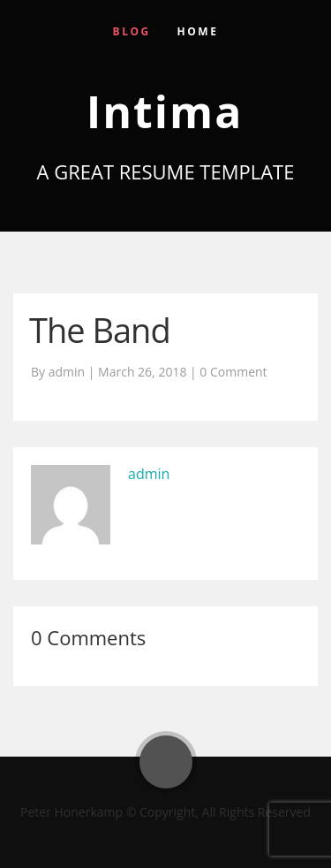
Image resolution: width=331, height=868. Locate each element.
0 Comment (233, 372)
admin (149, 474)
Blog (132, 31)
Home (198, 31)
